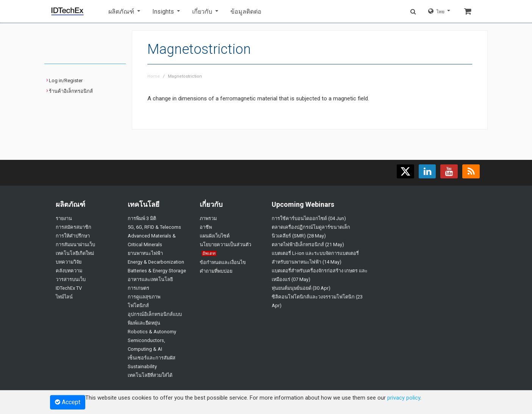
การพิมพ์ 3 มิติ (142, 218)
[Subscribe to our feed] (471, 171)
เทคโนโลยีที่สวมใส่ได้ (150, 375)
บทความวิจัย (69, 262)
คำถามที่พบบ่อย (216, 271)
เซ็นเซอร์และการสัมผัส (152, 358)
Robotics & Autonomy (152, 332)
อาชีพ (206, 227)
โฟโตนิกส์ (138, 305)
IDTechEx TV (69, 288)
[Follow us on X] (405, 171)
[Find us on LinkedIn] (427, 171)
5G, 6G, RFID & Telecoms (154, 227)
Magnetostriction (185, 76)
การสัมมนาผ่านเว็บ (75, 244)
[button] (124, 12)
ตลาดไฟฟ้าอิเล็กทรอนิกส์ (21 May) (308, 244)
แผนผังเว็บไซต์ (215, 236)
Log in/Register (66, 80)
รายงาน (64, 218)
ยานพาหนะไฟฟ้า (145, 253)
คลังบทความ (69, 271)
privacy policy (404, 398)
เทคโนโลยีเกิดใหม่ (75, 253)
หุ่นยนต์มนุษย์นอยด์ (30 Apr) (301, 288)
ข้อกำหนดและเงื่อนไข (223, 262)
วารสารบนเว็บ (71, 279)
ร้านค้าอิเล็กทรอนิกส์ (71, 91)
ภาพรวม (208, 218)
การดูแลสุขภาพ (144, 297)
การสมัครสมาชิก (74, 227)
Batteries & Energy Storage (157, 271)
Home (154, 76)
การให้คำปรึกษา (73, 236)
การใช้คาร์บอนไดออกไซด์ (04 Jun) (309, 218)
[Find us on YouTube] (449, 171)
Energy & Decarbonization (156, 262)
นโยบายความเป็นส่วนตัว (225, 244)
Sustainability (142, 366)
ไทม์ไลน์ (64, 297)
